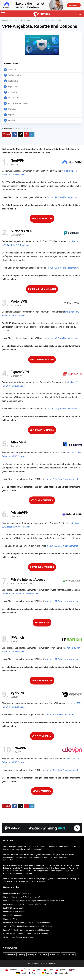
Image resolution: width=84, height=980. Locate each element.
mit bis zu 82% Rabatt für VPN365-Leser (20, 594)
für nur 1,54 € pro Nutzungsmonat (62, 479)
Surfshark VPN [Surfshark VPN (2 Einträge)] (68, 954)
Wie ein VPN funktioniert (13, 915)
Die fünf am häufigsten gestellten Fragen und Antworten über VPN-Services (34, 901)
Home (4, 20)
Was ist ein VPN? (10, 919)
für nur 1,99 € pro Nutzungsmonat (62, 268)
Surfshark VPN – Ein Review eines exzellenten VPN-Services (28, 926)
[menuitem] (12, 970)
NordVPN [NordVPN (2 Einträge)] (43, 954)
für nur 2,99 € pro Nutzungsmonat (62, 197)
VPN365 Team (7, 128)
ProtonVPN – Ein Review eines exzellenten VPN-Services (26, 930)
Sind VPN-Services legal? (13, 908)
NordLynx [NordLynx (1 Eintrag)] (32, 954)
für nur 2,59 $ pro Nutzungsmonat (62, 770)
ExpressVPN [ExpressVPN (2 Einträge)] (10, 954)
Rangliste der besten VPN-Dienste (17, 893)
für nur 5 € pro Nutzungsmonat (61, 715)
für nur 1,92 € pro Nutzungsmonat (62, 601)
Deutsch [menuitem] (23, 973)
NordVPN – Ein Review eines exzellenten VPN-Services (25, 934)
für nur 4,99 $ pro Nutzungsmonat (62, 409)
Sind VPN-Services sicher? (14, 912)
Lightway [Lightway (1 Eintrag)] (21, 954)
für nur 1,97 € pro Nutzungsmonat (62, 659)
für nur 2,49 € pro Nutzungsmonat (62, 338)
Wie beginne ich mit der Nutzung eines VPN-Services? (25, 904)
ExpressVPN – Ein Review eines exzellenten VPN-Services (27, 923)
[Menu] (3, 14)
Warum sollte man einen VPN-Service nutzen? (22, 897)
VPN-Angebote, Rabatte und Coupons (23, 20)
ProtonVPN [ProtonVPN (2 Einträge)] (54, 954)
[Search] (80, 14)
